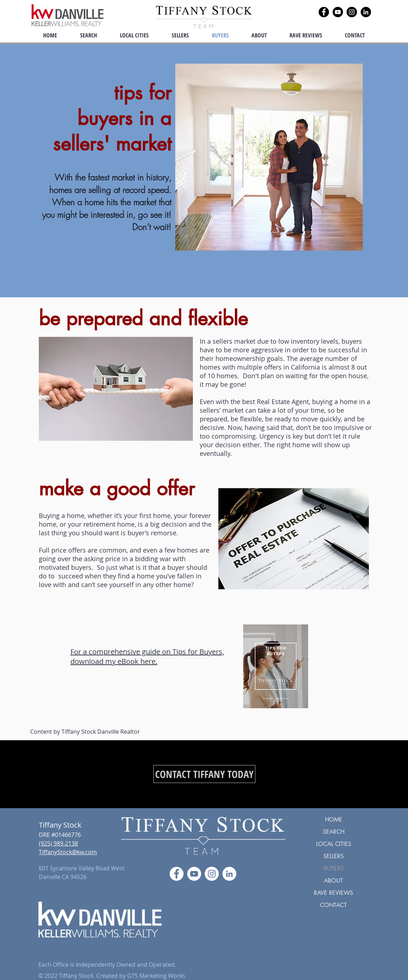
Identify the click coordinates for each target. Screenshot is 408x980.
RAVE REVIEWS (333, 893)
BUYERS (334, 868)
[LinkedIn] (366, 12)
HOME (334, 819)
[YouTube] (338, 12)
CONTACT (333, 905)
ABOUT (333, 881)
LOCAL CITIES (334, 844)
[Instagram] (352, 12)
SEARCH (334, 832)
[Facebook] (324, 12)
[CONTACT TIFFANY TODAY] (204, 774)
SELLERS (333, 856)
